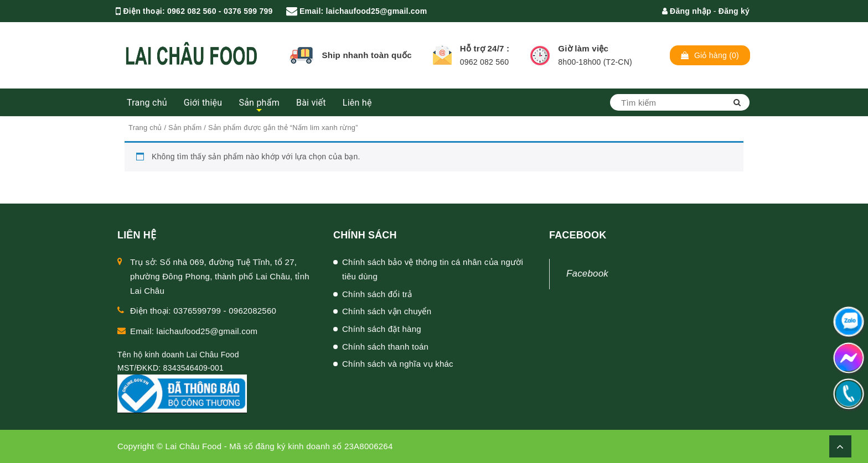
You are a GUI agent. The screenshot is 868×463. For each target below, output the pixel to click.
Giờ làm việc (583, 48)
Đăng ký (734, 11)
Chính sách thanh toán (385, 347)
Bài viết (311, 103)
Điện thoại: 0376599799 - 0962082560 (203, 311)
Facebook (587, 274)
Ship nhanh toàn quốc (366, 55)
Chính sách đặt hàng (382, 329)
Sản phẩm (259, 103)
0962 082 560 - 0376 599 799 (220, 11)
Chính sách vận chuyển (387, 311)
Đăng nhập (687, 11)
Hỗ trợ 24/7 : (485, 48)
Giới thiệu (203, 103)
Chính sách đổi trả (377, 294)
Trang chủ (147, 103)
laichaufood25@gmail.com (377, 11)
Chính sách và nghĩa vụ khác (398, 364)
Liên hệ (357, 103)
